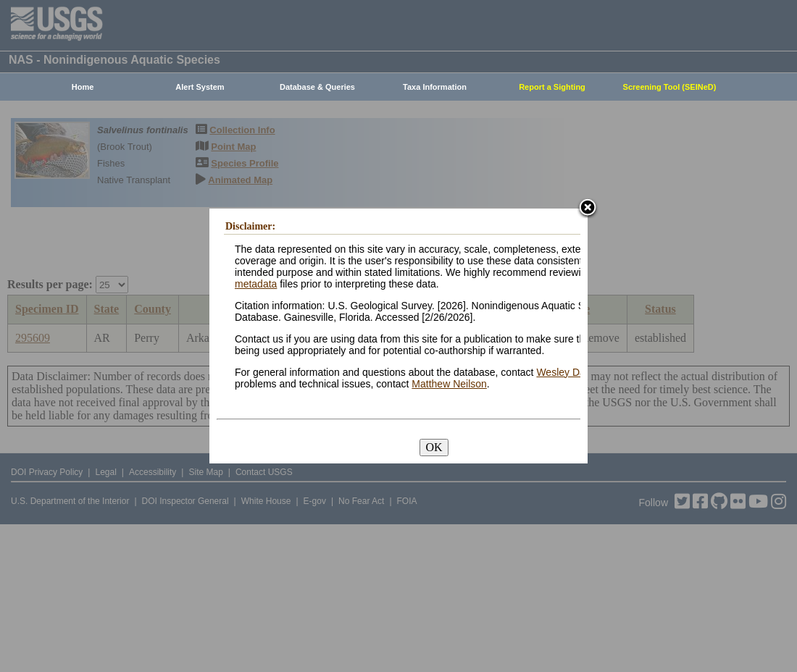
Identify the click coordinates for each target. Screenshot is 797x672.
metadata (256, 284)
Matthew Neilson (449, 384)
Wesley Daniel (568, 372)
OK (434, 447)
